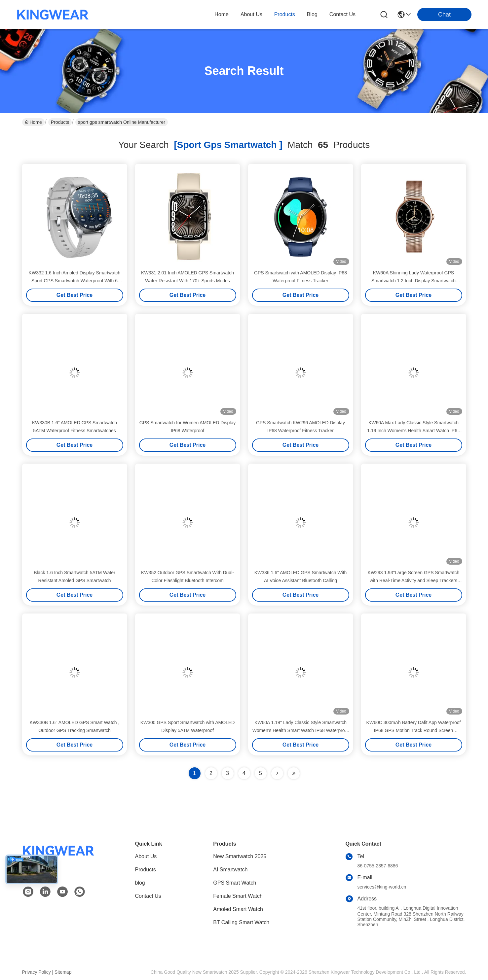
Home (222, 14)
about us (251, 14)
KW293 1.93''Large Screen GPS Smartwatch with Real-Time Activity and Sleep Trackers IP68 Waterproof (414, 580)
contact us (342, 14)
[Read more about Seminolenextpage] (277, 773)
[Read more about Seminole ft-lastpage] (294, 773)
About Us (146, 856)
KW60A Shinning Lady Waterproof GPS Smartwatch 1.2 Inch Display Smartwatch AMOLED (413, 281)
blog (312, 14)
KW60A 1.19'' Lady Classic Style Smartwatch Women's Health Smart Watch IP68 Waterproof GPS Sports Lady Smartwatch (301, 730)
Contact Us (148, 896)
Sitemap (63, 972)
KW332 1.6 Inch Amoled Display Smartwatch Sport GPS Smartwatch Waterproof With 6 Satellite (75, 281)
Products (60, 122)
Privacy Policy (37, 972)
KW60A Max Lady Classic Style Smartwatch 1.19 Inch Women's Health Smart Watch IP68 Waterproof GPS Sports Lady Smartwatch (413, 431)
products (285, 14)
